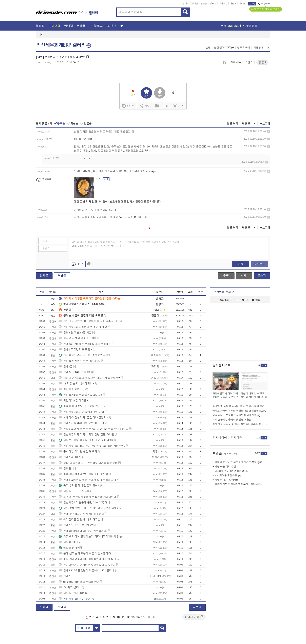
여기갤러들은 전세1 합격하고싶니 (81, 519)
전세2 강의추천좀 (71, 457)
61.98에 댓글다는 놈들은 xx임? (232, 471)
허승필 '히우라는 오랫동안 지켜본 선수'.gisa (238, 462)
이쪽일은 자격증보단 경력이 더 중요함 (83, 474)
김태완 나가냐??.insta (227, 480)
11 (123, 617)
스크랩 (224, 63)
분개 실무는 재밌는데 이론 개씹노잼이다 (85, 553)
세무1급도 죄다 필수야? (75, 491)
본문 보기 (232, 124)
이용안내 (258, 48)
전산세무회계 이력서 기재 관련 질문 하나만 (86, 434)
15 (143, 617)
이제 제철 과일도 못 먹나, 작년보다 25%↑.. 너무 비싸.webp (240, 424)
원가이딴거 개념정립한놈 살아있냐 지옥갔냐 (87, 565)
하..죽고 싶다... (70, 587)
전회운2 (66, 468)
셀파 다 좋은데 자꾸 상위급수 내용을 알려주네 (88, 463)
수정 (226, 276)
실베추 (128, 106)
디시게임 (223, 3)
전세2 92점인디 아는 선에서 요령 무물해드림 (87, 480)
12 (128, 617)
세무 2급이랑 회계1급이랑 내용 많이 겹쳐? (86, 440)
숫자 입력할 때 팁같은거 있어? (79, 485)
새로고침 (265, 124)
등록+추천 (259, 264)
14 (138, 617)
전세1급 (66, 367)
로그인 (252, 4)
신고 (178, 106)
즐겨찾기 (224, 300)
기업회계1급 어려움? (73, 401)
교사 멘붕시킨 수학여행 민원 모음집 (232, 420)
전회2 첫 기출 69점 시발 (75, 333)
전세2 (64, 576)
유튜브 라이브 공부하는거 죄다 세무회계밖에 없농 (90, 536)
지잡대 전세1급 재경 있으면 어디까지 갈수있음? (89, 378)
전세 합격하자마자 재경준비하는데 (81, 514)
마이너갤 (54, 26)
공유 (145, 106)
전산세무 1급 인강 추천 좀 (76, 599)
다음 (149, 617)
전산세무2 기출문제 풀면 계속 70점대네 (84, 502)
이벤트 (233, 3)
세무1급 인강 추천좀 (73, 593)
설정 (208, 48)
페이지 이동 (194, 617)
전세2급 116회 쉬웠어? (75, 372)
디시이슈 (237, 438)
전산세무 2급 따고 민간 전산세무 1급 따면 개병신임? (92, 446)
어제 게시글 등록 (239, 26)
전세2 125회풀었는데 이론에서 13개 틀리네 (87, 570)
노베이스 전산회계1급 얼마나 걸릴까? (83, 417)
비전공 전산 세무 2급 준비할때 (79, 338)
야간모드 (264, 4)
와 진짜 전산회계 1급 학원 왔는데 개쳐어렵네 (88, 497)
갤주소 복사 (244, 48)
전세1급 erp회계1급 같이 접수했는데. (83, 531)
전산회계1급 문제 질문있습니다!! (80, 395)
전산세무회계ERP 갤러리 (64, 45)
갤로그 (213, 3)
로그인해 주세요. (224, 292)
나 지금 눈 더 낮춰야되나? (76, 384)
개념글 (62, 276)
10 (118, 617)
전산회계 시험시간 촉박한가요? (79, 361)
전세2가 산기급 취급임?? (76, 525)
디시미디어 (220, 438)
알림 (256, 300)
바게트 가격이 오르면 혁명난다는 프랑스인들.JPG (240, 411)
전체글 (44, 276)
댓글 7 (262, 62)
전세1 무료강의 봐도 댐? (75, 350)
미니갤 (195, 3)
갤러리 (186, 3)
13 (133, 617)
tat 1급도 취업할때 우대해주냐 (79, 582)
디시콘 (242, 3)
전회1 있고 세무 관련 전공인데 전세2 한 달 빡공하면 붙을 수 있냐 (94, 429)
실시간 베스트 (222, 365)
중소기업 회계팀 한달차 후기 (78, 451)
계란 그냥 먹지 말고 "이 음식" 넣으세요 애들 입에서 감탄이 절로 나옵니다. (118, 202)
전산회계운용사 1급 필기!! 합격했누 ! (83, 355)
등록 (241, 264)
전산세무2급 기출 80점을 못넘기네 (81, 412)
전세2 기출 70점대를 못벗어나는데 (81, 423)
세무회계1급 (68, 542)
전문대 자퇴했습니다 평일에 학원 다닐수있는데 (89, 321)
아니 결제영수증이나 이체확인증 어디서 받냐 (87, 559)
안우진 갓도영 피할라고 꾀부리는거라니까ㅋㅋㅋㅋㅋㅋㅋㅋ (241, 484)
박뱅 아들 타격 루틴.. (226, 467)
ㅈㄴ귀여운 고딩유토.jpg (228, 475)
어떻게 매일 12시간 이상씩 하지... (81, 406)
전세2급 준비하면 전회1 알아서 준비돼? (84, 344)
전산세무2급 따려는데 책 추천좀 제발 (83, 327)
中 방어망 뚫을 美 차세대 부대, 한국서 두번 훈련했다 (240, 406)
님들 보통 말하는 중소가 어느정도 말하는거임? (88, 508)
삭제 (268, 132)
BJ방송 (111, 26)
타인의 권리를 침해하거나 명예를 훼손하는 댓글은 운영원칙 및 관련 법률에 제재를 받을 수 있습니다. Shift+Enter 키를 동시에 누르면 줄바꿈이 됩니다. (126, 244)
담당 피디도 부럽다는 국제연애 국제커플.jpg (236, 415)
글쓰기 (262, 276)
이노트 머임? (69, 548)
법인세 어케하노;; (71, 389)
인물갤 (204, 3)
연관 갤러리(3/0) (224, 48)
